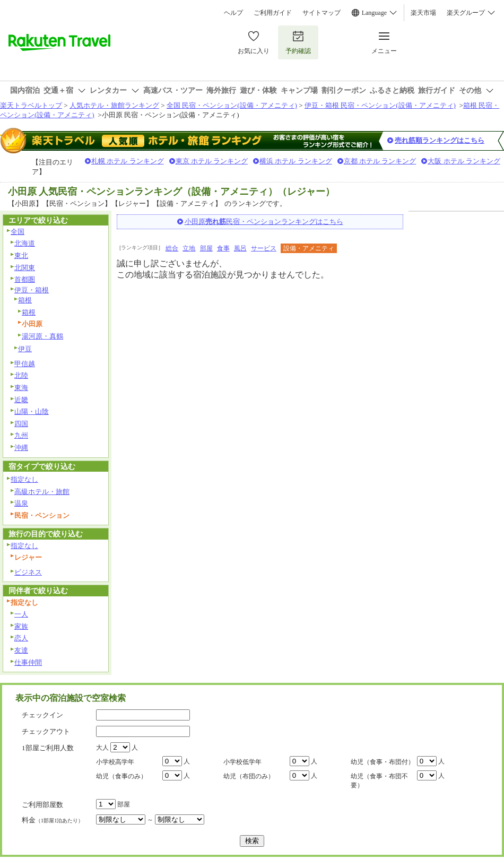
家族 (21, 626)
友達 (21, 650)
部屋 (206, 248)
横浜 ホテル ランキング (296, 161)
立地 (189, 248)
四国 (21, 424)
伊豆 (25, 349)
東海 (21, 388)
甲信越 (25, 364)
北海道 (25, 243)
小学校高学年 (115, 762)
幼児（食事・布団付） (383, 762)
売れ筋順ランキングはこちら (440, 140)
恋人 (21, 638)
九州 (21, 435)
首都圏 (25, 279)
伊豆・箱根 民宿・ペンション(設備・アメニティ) (380, 105)
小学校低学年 (242, 762)
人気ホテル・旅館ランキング (114, 105)
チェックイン (42, 715)
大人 (102, 748)
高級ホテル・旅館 (42, 492)
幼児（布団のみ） (249, 776)
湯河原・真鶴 (42, 336)
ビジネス (28, 572)
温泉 (21, 503)
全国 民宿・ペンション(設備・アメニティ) (232, 105)
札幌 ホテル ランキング (128, 161)
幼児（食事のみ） (121, 776)
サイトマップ (321, 13)
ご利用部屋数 (42, 805)
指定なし (24, 479)
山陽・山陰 (32, 411)
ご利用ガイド (273, 13)
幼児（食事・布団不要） (379, 781)
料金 (53, 820)
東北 (21, 255)
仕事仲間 (28, 662)
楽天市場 (423, 13)
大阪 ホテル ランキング (464, 161)
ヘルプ (233, 13)
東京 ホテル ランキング (212, 161)
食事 (223, 248)
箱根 (25, 300)
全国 (18, 232)
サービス (264, 248)
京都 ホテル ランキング (380, 161)
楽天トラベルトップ (31, 105)
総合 (172, 248)
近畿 (21, 400)
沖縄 (21, 448)
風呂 (240, 248)
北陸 (21, 375)
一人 (21, 614)
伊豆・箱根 (32, 290)
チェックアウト (46, 731)
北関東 (25, 268)
